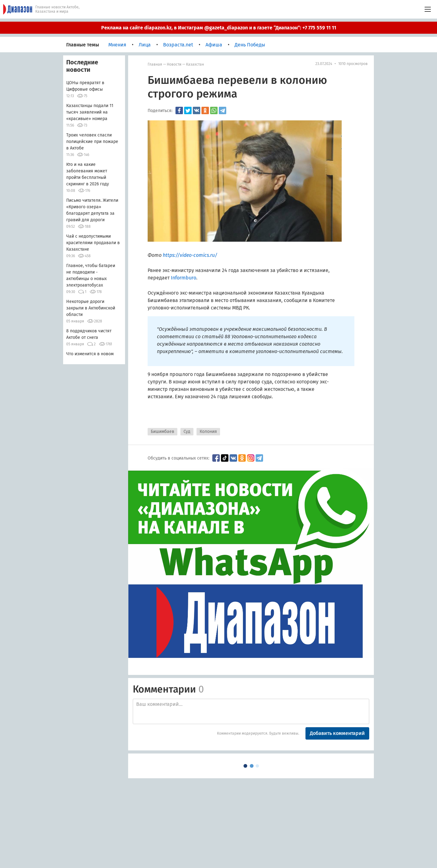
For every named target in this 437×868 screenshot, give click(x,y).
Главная (155, 64)
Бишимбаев (162, 432)
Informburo (184, 278)
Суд (187, 432)
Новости (174, 64)
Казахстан (195, 64)
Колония (208, 432)
